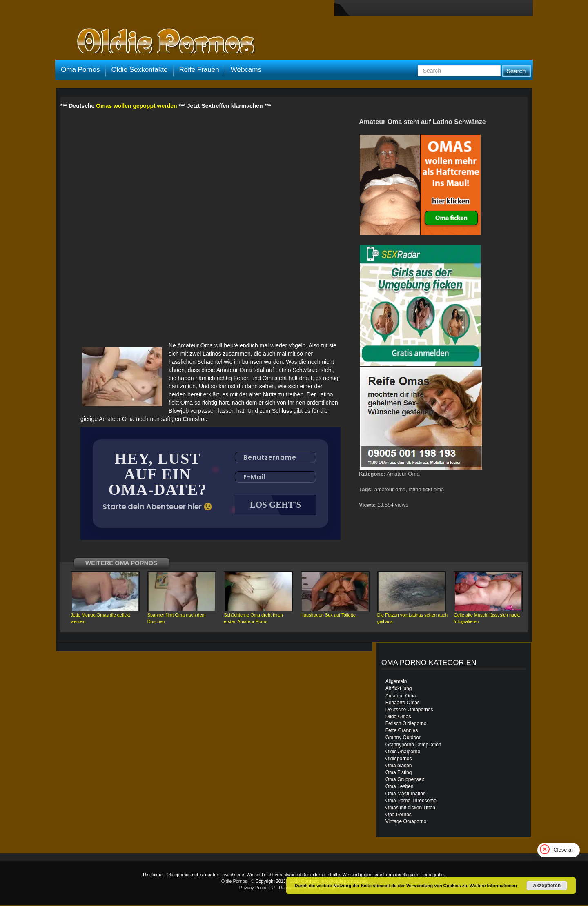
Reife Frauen (199, 70)
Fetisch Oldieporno (406, 724)
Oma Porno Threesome (411, 801)
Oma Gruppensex (405, 780)
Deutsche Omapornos (409, 710)
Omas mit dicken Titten (410, 808)
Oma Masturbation (406, 795)
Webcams (246, 70)
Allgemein (396, 682)
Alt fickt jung (399, 689)
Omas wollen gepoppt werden (136, 106)
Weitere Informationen (493, 886)
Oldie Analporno (403, 752)
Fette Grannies (402, 731)
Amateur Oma (403, 474)
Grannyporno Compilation (413, 746)
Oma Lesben (400, 787)
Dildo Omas (398, 717)
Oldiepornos (399, 759)
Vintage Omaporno (406, 822)
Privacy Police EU (257, 888)
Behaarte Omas (403, 703)
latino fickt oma (427, 489)
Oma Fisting (399, 773)
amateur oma (390, 489)
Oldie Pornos (234, 882)
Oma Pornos (80, 70)
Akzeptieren (547, 886)
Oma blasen (399, 766)
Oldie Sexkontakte (139, 70)
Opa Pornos (399, 815)
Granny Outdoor (403, 738)
